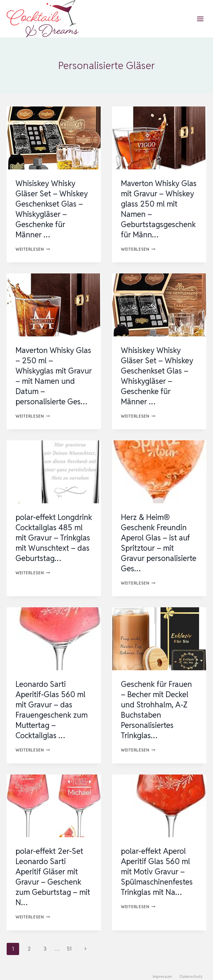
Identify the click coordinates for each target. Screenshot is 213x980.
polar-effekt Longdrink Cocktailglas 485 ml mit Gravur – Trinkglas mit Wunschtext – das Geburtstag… (53, 540)
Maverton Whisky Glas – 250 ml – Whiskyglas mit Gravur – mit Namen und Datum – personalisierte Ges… (54, 374)
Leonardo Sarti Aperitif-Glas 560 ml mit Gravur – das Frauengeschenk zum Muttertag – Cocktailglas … (52, 707)
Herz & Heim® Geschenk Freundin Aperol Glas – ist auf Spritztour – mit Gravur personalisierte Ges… (159, 540)
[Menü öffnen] (200, 19)
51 (69, 944)
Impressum (162, 972)
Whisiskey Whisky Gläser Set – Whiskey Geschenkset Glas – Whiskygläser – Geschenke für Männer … (52, 209)
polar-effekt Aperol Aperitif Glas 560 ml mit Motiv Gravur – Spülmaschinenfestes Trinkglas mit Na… (157, 867)
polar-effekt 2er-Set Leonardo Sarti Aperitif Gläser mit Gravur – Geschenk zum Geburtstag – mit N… (53, 872)
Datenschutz (191, 972)
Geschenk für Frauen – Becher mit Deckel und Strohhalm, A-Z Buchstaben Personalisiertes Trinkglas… (157, 707)
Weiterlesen (33, 248)
